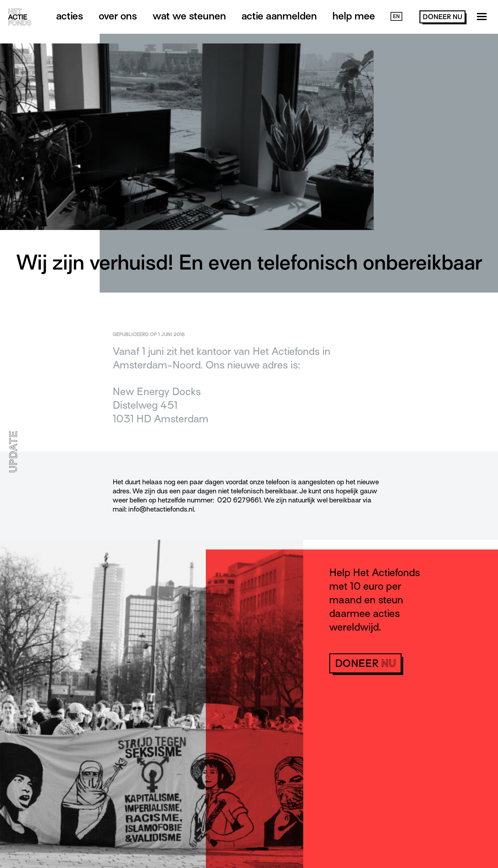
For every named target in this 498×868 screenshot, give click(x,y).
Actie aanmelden (279, 16)
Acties (70, 16)
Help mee (354, 16)
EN (396, 17)
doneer (442, 17)
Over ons (118, 16)
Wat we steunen (189, 16)
